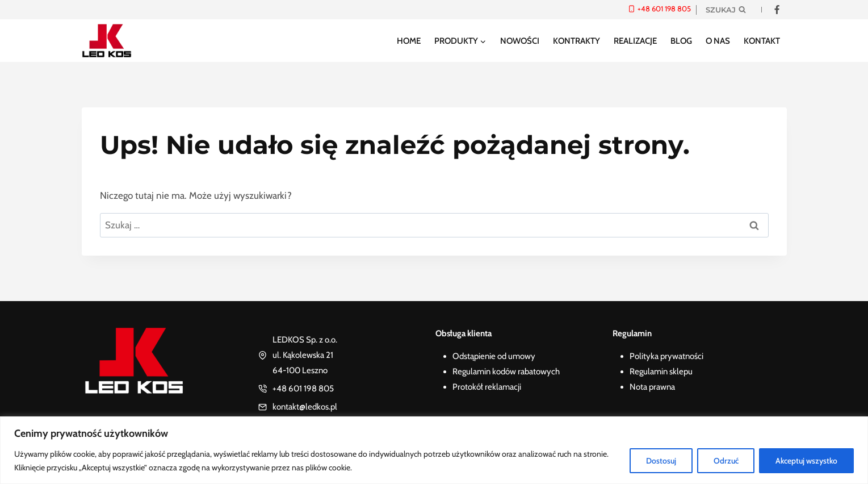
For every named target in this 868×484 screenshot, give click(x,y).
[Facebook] (777, 10)
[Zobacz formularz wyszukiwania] (726, 10)
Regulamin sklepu (661, 372)
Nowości (520, 41)
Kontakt (762, 41)
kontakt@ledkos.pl (305, 407)
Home (409, 41)
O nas (718, 41)
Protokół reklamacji (487, 387)
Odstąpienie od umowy (494, 356)
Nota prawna (652, 387)
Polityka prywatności (666, 356)
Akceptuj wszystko (806, 461)
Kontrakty (576, 41)
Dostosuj (659, 461)
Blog (681, 41)
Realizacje (635, 41)
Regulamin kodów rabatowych (506, 372)
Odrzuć (725, 461)
